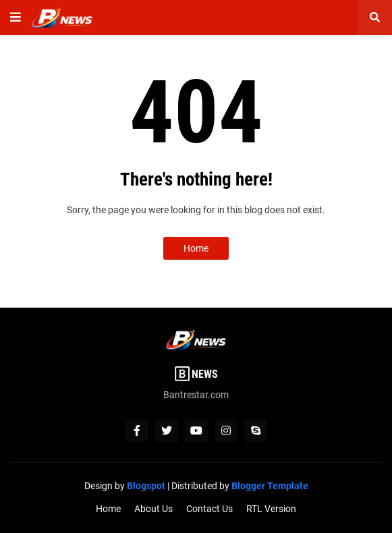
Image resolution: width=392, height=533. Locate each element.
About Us (153, 509)
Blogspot (146, 486)
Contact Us (209, 509)
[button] (16, 18)
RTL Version (271, 509)
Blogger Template (270, 486)
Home (196, 248)
